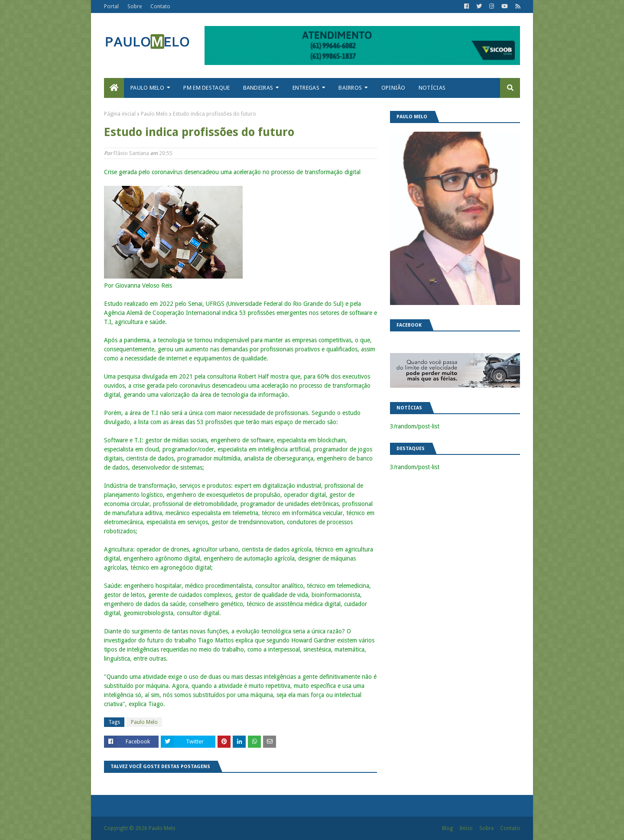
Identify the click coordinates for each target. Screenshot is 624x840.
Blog (447, 828)
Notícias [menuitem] (432, 88)
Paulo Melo (154, 114)
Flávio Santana (131, 153)
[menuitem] (114, 88)
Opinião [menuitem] (393, 88)
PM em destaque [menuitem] (206, 88)
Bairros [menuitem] (350, 88)
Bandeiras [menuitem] (258, 88)
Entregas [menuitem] (306, 88)
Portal (111, 6)
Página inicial (120, 114)
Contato (160, 6)
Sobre (135, 6)
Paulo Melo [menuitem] (147, 88)
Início (466, 828)
